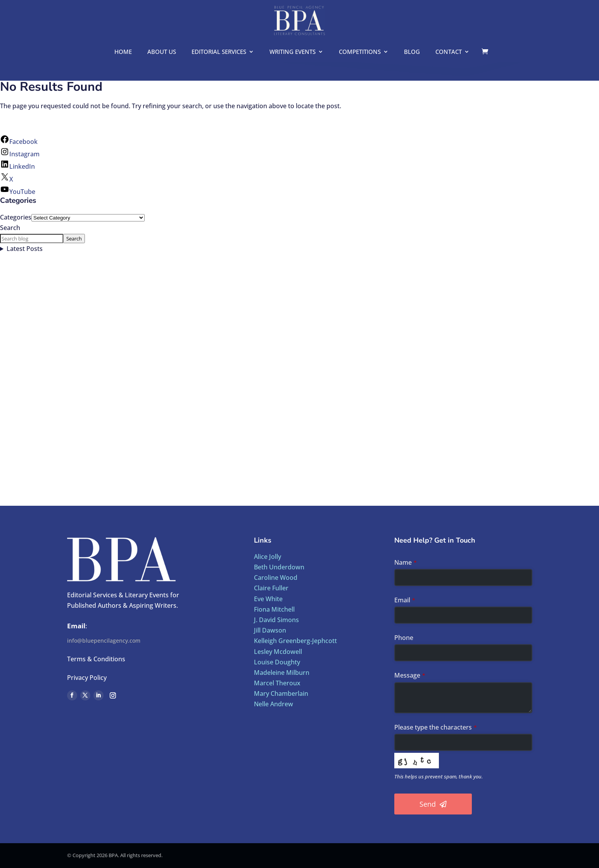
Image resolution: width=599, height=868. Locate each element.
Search (10, 228)
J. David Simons (276, 620)
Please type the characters (436, 727)
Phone (404, 638)
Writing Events (293, 52)
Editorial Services (219, 52)
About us (162, 52)
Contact (449, 52)
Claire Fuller (271, 588)
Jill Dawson (270, 630)
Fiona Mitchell (274, 609)
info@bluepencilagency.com (104, 641)
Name (406, 562)
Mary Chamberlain (281, 693)
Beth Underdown (279, 567)
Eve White (268, 599)
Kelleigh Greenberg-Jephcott (295, 641)
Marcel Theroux (277, 683)
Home (123, 52)
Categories (16, 217)
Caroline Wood (276, 578)
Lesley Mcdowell (278, 652)
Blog (412, 52)
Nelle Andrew (274, 704)
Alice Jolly (268, 557)
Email (405, 600)
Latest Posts (25, 249)
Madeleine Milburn (282, 673)
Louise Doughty (277, 662)
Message (410, 675)
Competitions (360, 52)
